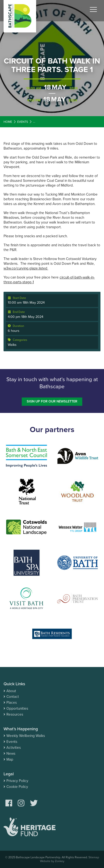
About (11, 691)
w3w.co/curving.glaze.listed (26, 268)
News (11, 754)
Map (10, 759)
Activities (14, 748)
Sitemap (94, 857)
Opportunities (17, 708)
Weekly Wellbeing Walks (26, 736)
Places (12, 703)
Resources (15, 714)
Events (12, 742)
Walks (12, 345)
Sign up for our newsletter (52, 401)
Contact (13, 697)
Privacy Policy (17, 781)
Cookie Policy (17, 787)
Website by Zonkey (52, 861)
